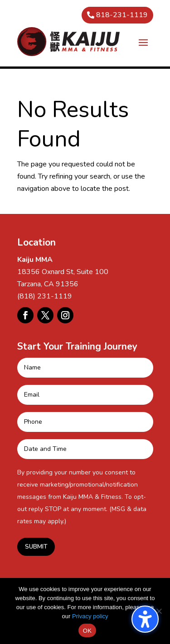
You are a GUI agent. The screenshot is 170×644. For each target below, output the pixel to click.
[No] (159, 611)
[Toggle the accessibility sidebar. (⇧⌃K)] (145, 619)
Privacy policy (90, 616)
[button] (143, 42)
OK (87, 631)
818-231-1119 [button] (122, 15)
